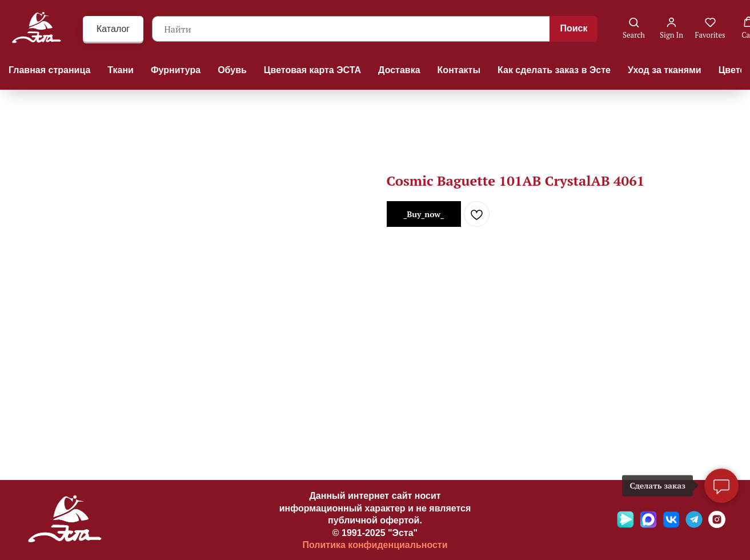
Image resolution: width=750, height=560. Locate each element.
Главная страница (49, 70)
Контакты (459, 70)
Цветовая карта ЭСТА (312, 70)
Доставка (399, 70)
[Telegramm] (694, 525)
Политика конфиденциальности (375, 545)
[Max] (648, 525)
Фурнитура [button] (176, 70)
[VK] (671, 525)
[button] (634, 28)
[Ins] (717, 525)
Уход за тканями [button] (665, 70)
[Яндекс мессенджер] (625, 525)
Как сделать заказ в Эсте (554, 70)
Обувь (232, 70)
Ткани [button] (121, 70)
